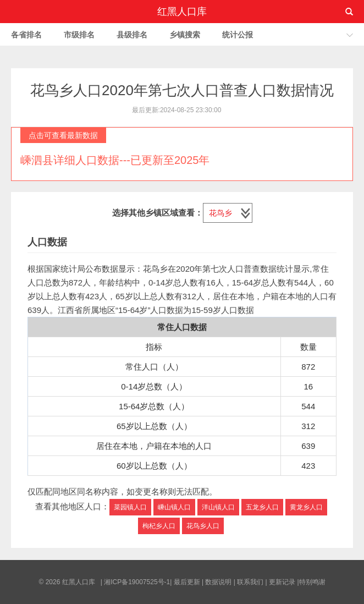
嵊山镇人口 (174, 507)
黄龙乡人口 (306, 507)
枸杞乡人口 (159, 526)
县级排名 (132, 35)
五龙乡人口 (262, 507)
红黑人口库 (182, 12)
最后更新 (187, 582)
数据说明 (218, 582)
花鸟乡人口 (203, 526)
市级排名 (79, 35)
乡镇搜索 (185, 35)
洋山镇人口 (218, 507)
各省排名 (26, 35)
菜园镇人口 (130, 507)
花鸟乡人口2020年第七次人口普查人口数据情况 (182, 90)
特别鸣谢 (312, 582)
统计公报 (238, 35)
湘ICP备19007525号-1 (137, 582)
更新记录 (282, 582)
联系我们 (250, 582)
